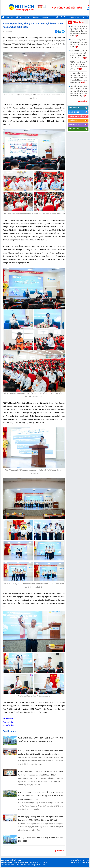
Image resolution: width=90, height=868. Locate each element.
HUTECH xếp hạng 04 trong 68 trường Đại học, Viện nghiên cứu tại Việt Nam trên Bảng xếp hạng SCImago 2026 (79, 78)
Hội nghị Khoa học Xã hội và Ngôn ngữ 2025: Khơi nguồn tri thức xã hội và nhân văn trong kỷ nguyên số (41, 752)
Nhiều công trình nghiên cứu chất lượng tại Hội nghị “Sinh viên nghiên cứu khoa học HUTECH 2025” (41, 773)
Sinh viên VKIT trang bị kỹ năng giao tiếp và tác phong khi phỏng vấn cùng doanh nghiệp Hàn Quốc (79, 31)
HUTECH (86, 862)
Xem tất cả (60, 851)
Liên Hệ (87, 860)
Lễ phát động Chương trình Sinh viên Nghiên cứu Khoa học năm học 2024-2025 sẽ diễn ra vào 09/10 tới (41, 818)
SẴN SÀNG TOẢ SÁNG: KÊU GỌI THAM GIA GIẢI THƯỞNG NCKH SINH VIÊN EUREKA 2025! (41, 740)
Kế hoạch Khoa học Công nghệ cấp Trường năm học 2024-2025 (41, 839)
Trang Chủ (75, 860)
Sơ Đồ (81, 860)
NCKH (27, 17)
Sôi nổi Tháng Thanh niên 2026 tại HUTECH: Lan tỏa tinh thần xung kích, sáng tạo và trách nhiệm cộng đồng (79, 91)
